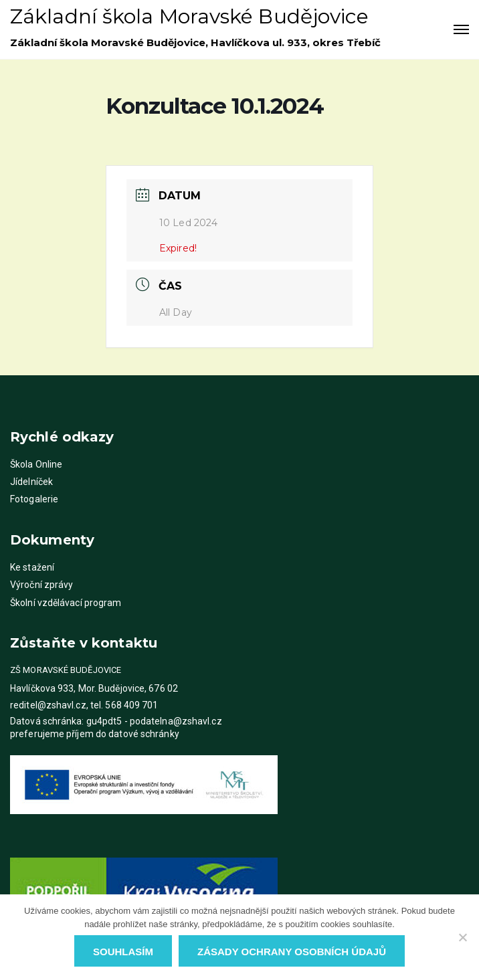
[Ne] (462, 937)
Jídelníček (31, 482)
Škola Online (36, 464)
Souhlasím (123, 952)
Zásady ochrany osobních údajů (292, 952)
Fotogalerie (34, 499)
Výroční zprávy (41, 585)
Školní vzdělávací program (66, 603)
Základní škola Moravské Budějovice (189, 16)
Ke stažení (32, 567)
